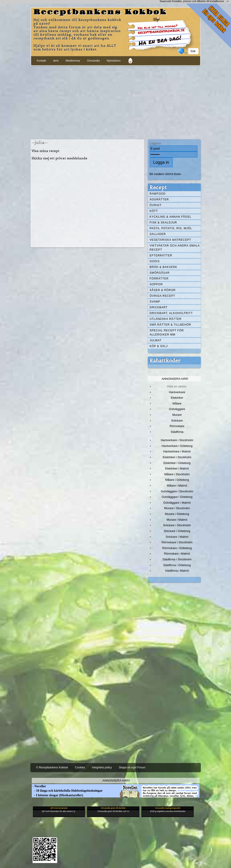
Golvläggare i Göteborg (177, 497)
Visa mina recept (45, 151)
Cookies (80, 767)
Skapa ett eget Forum (132, 767)
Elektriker (177, 398)
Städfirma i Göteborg (177, 565)
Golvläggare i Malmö (177, 503)
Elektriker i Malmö (177, 468)
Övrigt (156, 205)
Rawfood (158, 194)
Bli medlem (157, 174)
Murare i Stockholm (177, 508)
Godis (155, 261)
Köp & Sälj (159, 346)
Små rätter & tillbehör (170, 325)
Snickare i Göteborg (177, 531)
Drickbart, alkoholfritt (171, 313)
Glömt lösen (173, 174)
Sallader (158, 234)
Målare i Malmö (177, 486)
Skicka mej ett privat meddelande (59, 158)
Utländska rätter (166, 319)
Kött (154, 211)
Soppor (156, 284)
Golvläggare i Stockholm (177, 491)
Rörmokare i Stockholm (177, 542)
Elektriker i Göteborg (177, 463)
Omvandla (93, 61)
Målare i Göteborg (177, 480)
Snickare (177, 421)
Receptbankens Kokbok (100, 12)
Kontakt (42, 61)
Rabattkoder (165, 360)
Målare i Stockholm (177, 474)
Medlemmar (73, 61)
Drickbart (159, 307)
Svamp (155, 302)
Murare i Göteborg (177, 514)
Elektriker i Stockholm (177, 457)
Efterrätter (161, 256)
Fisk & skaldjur (163, 223)
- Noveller (39, 786)
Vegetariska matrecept (171, 240)
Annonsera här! (175, 379)
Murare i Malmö (177, 520)
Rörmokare (177, 426)
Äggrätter (159, 199)
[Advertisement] (116, 102)
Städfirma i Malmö (177, 571)
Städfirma (177, 432)
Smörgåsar (160, 273)
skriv (56, 61)
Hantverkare (177, 392)
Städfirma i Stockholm (177, 559)
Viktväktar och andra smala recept (175, 248)
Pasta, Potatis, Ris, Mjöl (171, 228)
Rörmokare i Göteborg (177, 548)
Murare (177, 415)
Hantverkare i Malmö (177, 451)
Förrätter (159, 279)
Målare (177, 403)
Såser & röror (163, 290)
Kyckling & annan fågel (171, 217)
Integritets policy (102, 767)
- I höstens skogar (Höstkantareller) (57, 795)
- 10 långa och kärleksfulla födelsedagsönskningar (67, 791)
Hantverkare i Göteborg (177, 446)
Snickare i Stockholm (177, 525)
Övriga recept (162, 296)
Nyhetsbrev (114, 61)
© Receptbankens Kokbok (52, 767)
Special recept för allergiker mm (167, 333)
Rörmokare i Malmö (177, 554)
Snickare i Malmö (177, 537)
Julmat (156, 340)
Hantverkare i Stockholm (177, 440)
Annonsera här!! (116, 780)
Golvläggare (177, 409)
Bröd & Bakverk (164, 267)
